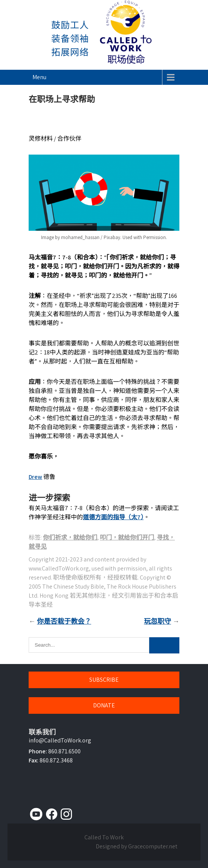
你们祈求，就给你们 (70, 538)
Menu (39, 77)
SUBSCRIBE (104, 680)
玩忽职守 (158, 621)
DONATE (104, 705)
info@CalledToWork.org (60, 740)
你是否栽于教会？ (64, 621)
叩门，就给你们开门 (127, 538)
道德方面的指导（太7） (113, 517)
